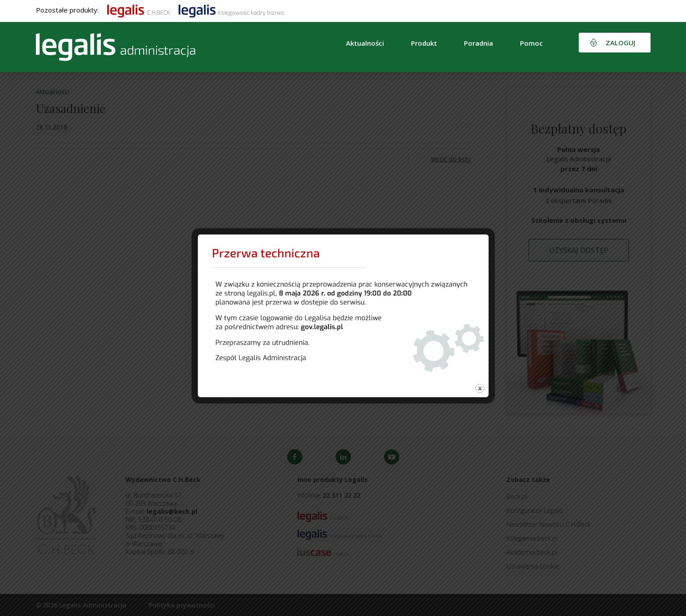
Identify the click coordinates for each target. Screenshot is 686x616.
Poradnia (478, 43)
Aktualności (365, 43)
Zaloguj (620, 43)
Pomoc (531, 43)
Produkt (424, 43)
